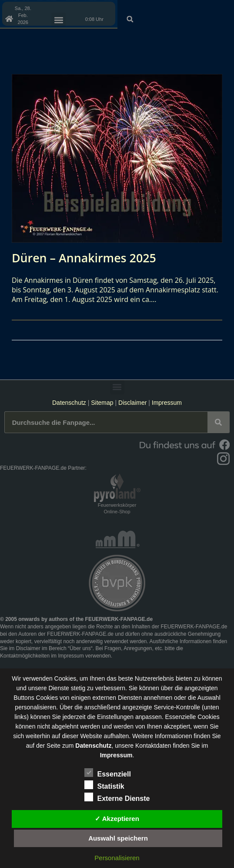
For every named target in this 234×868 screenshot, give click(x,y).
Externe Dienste (117, 797)
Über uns (80, 648)
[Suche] (218, 422)
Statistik (104, 785)
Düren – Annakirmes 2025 (87, 258)
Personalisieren (117, 858)
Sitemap (103, 403)
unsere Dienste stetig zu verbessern (77, 688)
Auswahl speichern (118, 838)
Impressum (167, 403)
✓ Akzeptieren (117, 819)
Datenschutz (69, 403)
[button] (224, 8)
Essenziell (108, 773)
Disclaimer (132, 403)
